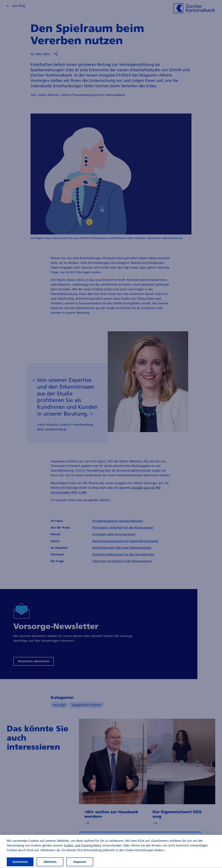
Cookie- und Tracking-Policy (83, 849)
